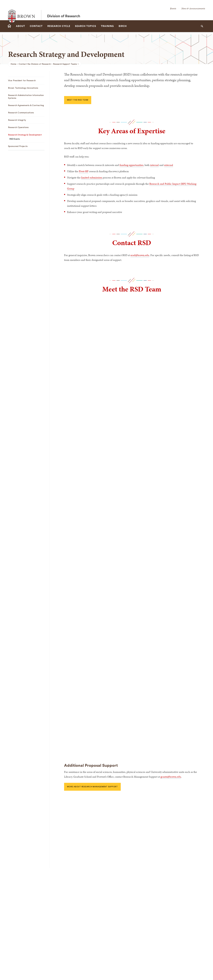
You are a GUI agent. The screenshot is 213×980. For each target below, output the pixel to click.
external (169, 165)
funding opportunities (131, 165)
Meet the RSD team (78, 100)
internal (154, 165)
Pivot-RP (84, 171)
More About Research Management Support (92, 787)
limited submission (92, 177)
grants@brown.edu (171, 777)
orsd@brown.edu (140, 255)
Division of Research (64, 10)
